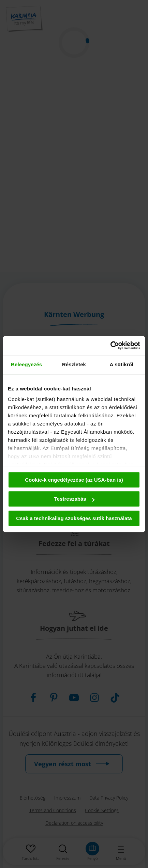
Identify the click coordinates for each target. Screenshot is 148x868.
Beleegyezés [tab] (26, 364)
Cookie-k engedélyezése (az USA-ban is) (74, 480)
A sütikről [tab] (122, 364)
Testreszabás (74, 499)
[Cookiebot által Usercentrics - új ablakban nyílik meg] (110, 345)
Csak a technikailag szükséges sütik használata (74, 518)
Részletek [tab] (74, 364)
